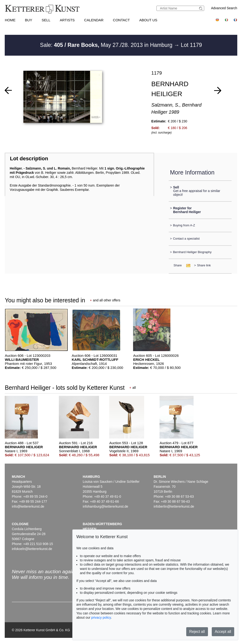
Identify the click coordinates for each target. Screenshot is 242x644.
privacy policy (101, 617)
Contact (121, 20)
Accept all (223, 632)
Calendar (94, 20)
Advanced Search (224, 8)
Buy (28, 20)
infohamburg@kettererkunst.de (105, 506)
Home (10, 20)
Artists (67, 20)
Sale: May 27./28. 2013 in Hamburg (107, 45)
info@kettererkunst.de (28, 506)
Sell (46, 20)
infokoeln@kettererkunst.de (32, 549)
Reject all (197, 632)
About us (148, 20)
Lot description (29, 159)
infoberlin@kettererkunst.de (174, 506)
